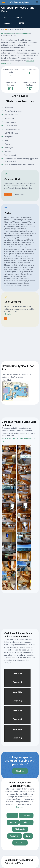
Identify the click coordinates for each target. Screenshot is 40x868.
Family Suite (15, 836)
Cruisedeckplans (19, 2)
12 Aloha (8, 314)
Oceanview (26, 815)
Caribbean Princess (22, 34)
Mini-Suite (26, 822)
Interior (12, 815)
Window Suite (20, 829)
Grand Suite (20, 843)
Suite (28, 836)
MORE (22, 23)
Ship (6, 17)
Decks (17, 17)
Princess (10, 34)
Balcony (13, 822)
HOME (4, 34)
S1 (8, 195)
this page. (20, 807)
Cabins (7, 23)
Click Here (20, 771)
